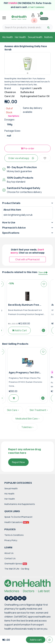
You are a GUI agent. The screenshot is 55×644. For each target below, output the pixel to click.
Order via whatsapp (21, 158)
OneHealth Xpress (16, 564)
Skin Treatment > (39, 410)
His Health (8, 37)
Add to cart (36, 640)
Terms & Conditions (14, 535)
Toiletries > (27, 427)
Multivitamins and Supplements (20, 504)
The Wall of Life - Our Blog (17, 569)
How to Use (9, 222)
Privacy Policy (11, 540)
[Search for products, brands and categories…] (23, 27)
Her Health (20, 37)
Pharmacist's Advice (14, 228)
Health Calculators (17, 522)
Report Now (18, 462)
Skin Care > (13, 410)
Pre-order (28, 148)
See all (43, 272)
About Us (9, 553)
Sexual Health (35, 37)
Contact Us (10, 558)
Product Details (11, 203)
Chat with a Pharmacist (27, 259)
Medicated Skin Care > (28, 419)
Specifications (11, 233)
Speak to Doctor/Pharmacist (18, 517)
